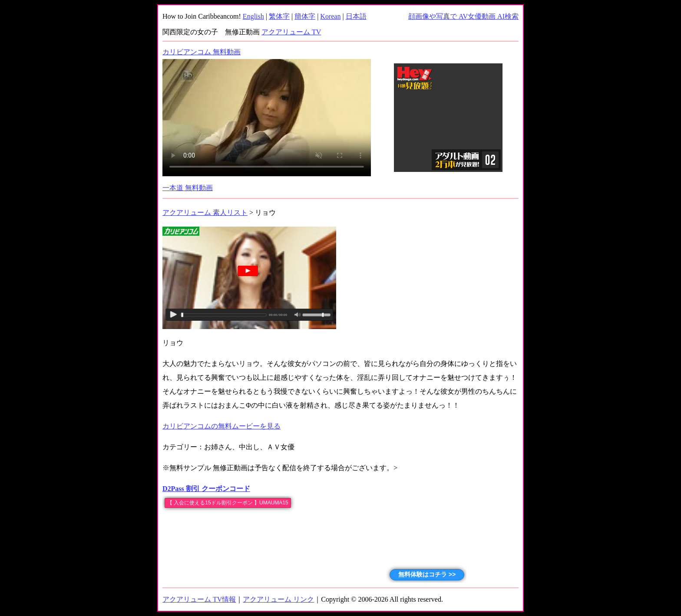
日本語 (356, 16)
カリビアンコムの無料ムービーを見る (221, 426)
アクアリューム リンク (278, 599)
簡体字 (305, 16)
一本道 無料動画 (188, 188)
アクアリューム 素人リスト (205, 212)
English (253, 16)
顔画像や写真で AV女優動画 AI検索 (463, 16)
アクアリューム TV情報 (199, 599)
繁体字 (279, 16)
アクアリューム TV (291, 32)
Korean (330, 16)
